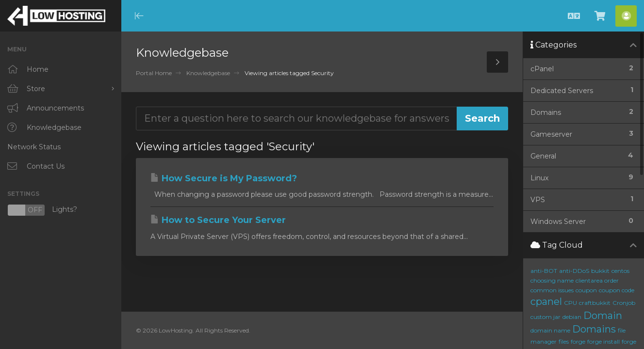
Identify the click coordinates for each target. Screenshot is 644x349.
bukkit (600, 271)
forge (578, 341)
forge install (603, 341)
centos (620, 271)
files (564, 341)
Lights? (42, 210)
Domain (603, 316)
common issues (552, 290)
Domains (594, 329)
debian (572, 317)
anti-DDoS (574, 271)
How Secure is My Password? (224, 178)
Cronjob (624, 303)
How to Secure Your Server (218, 220)
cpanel (546, 301)
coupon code (617, 290)
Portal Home (154, 73)
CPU (570, 303)
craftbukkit (595, 303)
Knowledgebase (208, 73)
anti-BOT (544, 271)
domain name (550, 330)
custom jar (545, 317)
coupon (586, 290)
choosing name (552, 280)
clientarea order (597, 280)
